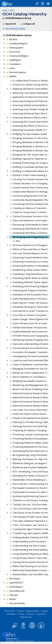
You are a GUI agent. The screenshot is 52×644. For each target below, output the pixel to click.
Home (5, 10)
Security (30, 614)
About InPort (10, 611)
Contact (21, 611)
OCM (11, 10)
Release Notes (33, 611)
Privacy (21, 614)
